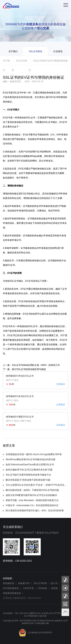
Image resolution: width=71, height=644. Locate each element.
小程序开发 (28, 588)
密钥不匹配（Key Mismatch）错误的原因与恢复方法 (32, 500)
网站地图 (41, 623)
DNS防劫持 (33, 616)
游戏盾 (54, 588)
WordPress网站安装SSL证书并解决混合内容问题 (30, 459)
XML (47, 623)
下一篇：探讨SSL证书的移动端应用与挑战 (24, 369)
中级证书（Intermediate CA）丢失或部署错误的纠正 (32, 505)
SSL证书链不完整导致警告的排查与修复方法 (28, 475)
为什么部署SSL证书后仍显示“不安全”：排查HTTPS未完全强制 (37, 485)
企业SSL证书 (47, 613)
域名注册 (43, 616)
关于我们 (13, 51)
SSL (17, 613)
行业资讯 (58, 51)
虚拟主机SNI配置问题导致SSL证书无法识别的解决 (31, 495)
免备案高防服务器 (12, 593)
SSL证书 (33, 326)
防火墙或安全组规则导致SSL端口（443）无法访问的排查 (35, 511)
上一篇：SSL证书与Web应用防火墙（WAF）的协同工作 (31, 365)
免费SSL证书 (35, 613)
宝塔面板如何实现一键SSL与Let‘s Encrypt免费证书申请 (34, 454)
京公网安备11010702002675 (35, 633)
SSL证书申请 (40, 583)
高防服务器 (9, 583)
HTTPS (57, 613)
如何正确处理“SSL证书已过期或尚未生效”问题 (29, 470)
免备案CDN (24, 583)
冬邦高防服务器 (11, 588)
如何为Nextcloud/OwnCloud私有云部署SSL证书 (30, 465)
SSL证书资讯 (35, 51)
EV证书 (7, 93)
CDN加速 (42, 588)
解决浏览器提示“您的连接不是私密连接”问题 (28, 480)
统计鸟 (54, 583)
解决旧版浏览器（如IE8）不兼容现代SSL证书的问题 (32, 490)
